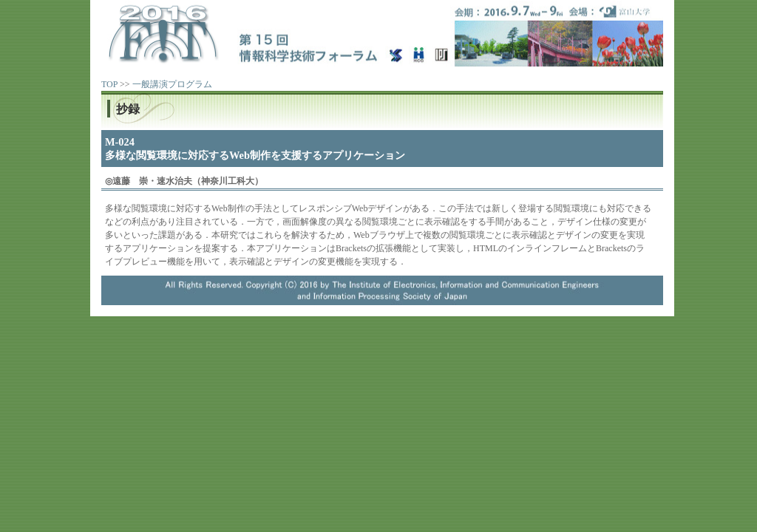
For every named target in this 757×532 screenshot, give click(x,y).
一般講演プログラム (172, 84)
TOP (109, 84)
